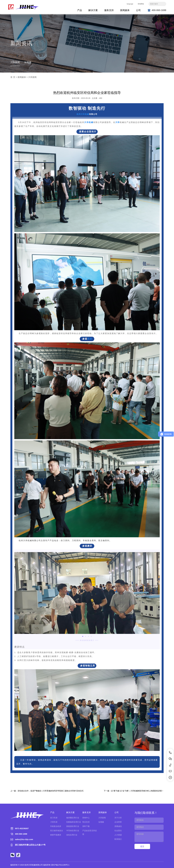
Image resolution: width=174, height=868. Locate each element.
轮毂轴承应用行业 (74, 822)
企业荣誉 (118, 822)
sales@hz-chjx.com (24, 839)
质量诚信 (118, 826)
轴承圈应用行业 (73, 818)
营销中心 (86, 818)
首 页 (13, 77)
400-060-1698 (159, 10)
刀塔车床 (54, 822)
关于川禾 (118, 818)
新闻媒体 (125, 10)
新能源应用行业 (73, 826)
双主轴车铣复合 (57, 831)
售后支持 (86, 822)
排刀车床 (54, 818)
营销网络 (141, 4)
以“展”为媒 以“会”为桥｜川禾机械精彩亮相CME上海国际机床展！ (137, 791)
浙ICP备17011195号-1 (60, 865)
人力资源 (118, 835)
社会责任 (118, 831)
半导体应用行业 (73, 831)
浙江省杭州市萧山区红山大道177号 (30, 845)
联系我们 (118, 839)
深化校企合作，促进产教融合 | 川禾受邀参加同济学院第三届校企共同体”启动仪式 (51, 791)
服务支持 (109, 10)
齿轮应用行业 (72, 835)
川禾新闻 (15, 62)
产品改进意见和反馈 (90, 832)
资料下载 (86, 826)
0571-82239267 (22, 828)
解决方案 (93, 10)
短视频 (28, 62)
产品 (80, 10)
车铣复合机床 (56, 826)
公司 (138, 10)
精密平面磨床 (56, 835)
